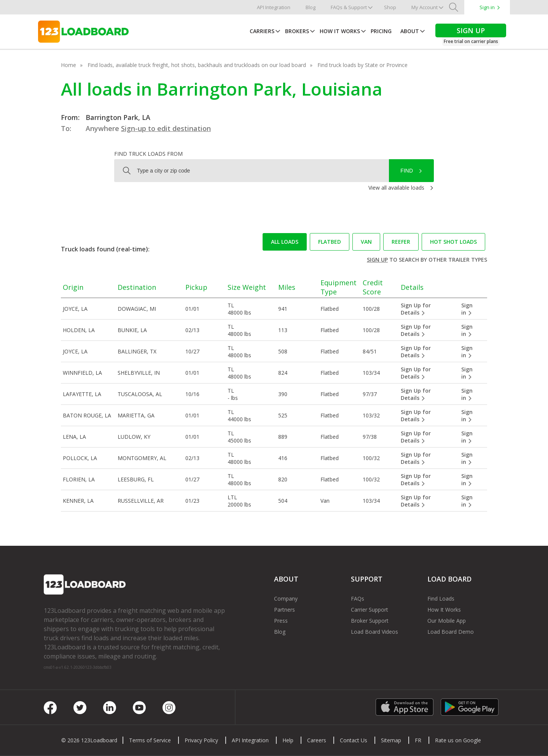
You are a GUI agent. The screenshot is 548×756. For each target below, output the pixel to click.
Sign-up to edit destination (166, 128)
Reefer (401, 242)
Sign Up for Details (416, 309)
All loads (285, 242)
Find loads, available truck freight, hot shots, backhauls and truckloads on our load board (197, 65)
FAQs (358, 599)
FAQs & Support (349, 7)
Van (366, 242)
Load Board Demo (451, 632)
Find (407, 171)
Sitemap (391, 740)
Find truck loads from (148, 154)
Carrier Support (370, 610)
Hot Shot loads (453, 242)
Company (286, 599)
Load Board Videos (374, 632)
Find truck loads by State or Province (362, 65)
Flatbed (330, 242)
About (410, 31)
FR (418, 740)
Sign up (377, 260)
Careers (317, 740)
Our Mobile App (447, 621)
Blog (311, 7)
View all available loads (396, 188)
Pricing (381, 31)
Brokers (297, 31)
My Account (425, 7)
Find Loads (441, 599)
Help (288, 740)
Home (68, 65)
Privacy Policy (201, 740)
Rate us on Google (458, 740)
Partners (284, 610)
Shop (390, 7)
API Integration (274, 7)
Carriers (262, 31)
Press (281, 621)
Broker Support (370, 621)
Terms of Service (150, 740)
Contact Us (354, 740)
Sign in (487, 7)
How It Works (340, 31)
